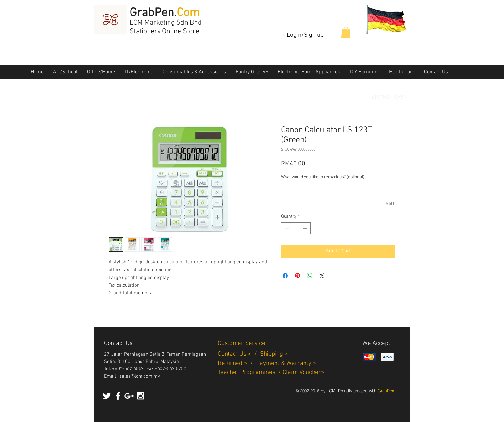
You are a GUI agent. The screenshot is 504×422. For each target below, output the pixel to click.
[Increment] (306, 228)
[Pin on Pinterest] (297, 276)
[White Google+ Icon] (129, 396)
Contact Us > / (239, 354)
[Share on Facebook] (285, 276)
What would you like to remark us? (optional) (323, 177)
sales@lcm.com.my (140, 376)
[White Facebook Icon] (118, 396)
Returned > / (237, 363)
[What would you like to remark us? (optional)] (338, 191)
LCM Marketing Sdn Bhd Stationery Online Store (166, 27)
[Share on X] (322, 276)
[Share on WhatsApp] (310, 276)
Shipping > (274, 354)
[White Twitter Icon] (107, 396)
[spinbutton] (296, 228)
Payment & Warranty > (286, 363)
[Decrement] (286, 228)
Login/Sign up (305, 35)
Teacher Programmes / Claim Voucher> (271, 373)
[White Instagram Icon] (141, 396)
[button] (346, 33)
